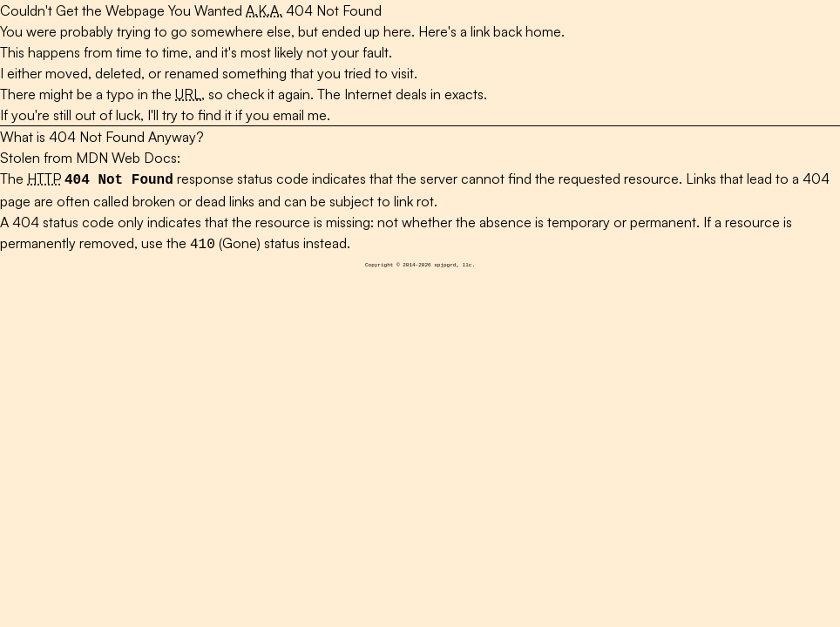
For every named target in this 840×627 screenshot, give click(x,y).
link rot (414, 199)
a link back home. (512, 31)
